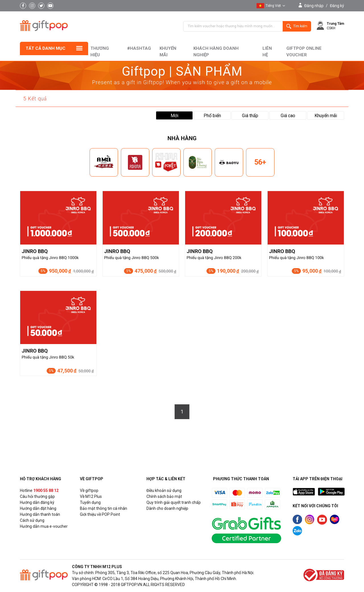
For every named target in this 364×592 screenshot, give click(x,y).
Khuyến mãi (168, 52)
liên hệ (267, 52)
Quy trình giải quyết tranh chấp (174, 502)
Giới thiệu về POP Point (100, 514)
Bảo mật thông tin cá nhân (104, 508)
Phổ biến (212, 116)
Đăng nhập (314, 6)
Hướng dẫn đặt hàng (38, 508)
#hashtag (139, 48)
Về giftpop (89, 490)
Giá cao (288, 116)
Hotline (39, 490)
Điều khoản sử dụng (164, 490)
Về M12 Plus (91, 496)
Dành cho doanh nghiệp (167, 508)
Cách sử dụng (32, 520)
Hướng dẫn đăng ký (37, 502)
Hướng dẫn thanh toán (40, 514)
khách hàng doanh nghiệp (216, 52)
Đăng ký (337, 6)
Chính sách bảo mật (164, 496)
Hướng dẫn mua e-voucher (44, 526)
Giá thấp (250, 116)
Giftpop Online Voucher (304, 52)
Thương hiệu (100, 52)
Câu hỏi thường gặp (37, 496)
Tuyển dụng (90, 502)
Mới (174, 116)
